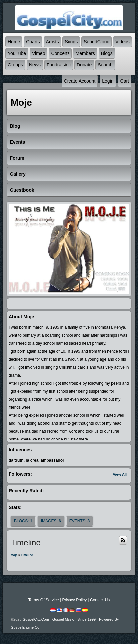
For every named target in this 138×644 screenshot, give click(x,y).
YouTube (17, 53)
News (35, 65)
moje (14, 555)
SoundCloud (97, 42)
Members (85, 53)
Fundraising (59, 65)
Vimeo (38, 53)
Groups (15, 65)
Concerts (60, 53)
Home (14, 42)
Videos (123, 42)
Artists (52, 42)
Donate (84, 65)
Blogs (107, 53)
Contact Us (100, 600)
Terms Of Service (44, 600)
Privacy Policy (74, 600)
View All (120, 474)
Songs (71, 42)
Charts (33, 42)
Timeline (27, 555)
